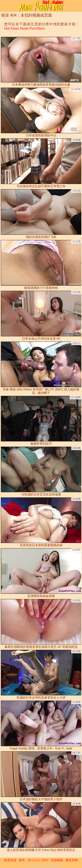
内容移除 (57, 860)
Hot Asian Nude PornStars (25, 28)
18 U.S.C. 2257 (38, 860)
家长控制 (72, 860)
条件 (22, 860)
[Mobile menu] (4, 6)
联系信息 (10, 860)
